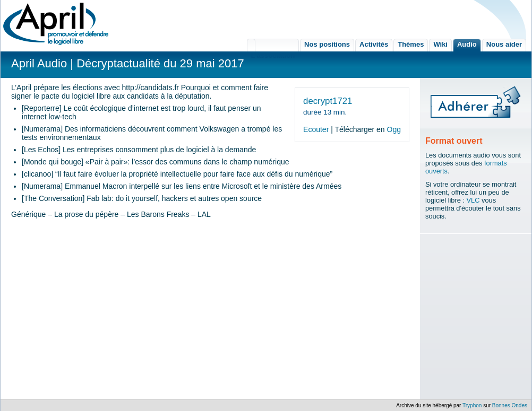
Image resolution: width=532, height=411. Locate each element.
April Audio (39, 63)
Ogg (394, 129)
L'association (273, 45)
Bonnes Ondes (510, 405)
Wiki (440, 44)
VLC (473, 200)
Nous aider (504, 44)
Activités (374, 44)
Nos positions (327, 44)
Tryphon (472, 405)
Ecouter (316, 129)
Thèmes (411, 44)
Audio (467, 44)
